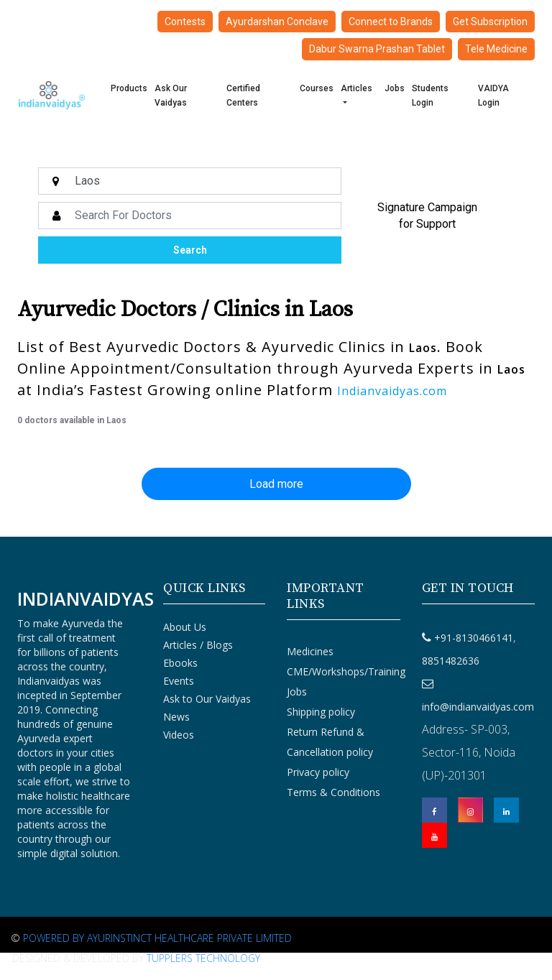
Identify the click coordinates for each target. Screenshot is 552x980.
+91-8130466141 (474, 638)
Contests (185, 22)
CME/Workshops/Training (346, 671)
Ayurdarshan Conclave (277, 22)
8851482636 (451, 661)
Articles (356, 88)
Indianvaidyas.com (392, 391)
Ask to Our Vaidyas (207, 699)
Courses (317, 88)
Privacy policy (318, 772)
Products (129, 88)
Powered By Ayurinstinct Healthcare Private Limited (157, 938)
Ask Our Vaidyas (171, 96)
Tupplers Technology (203, 958)
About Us (185, 627)
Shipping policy (321, 712)
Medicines (310, 651)
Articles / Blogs (198, 645)
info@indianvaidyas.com (478, 707)
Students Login (430, 96)
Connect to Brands (391, 22)
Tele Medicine (496, 49)
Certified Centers (243, 96)
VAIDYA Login (493, 96)
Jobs (395, 88)
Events (179, 681)
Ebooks (180, 663)
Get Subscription (490, 22)
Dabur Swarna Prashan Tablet (377, 49)
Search (190, 250)
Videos (179, 735)
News (176, 717)
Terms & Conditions (333, 792)
